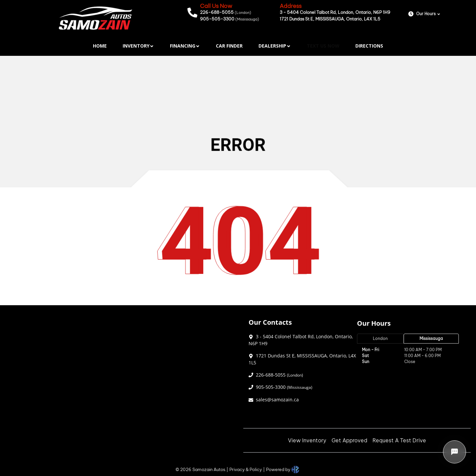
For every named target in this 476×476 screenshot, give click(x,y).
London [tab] (380, 338)
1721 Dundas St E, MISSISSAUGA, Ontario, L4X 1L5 (330, 19)
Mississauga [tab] (431, 338)
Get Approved (349, 440)
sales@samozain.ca (277, 400)
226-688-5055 (226, 12)
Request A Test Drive (399, 440)
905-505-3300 (230, 19)
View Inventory (307, 440)
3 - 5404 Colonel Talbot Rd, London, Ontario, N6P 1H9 (335, 12)
